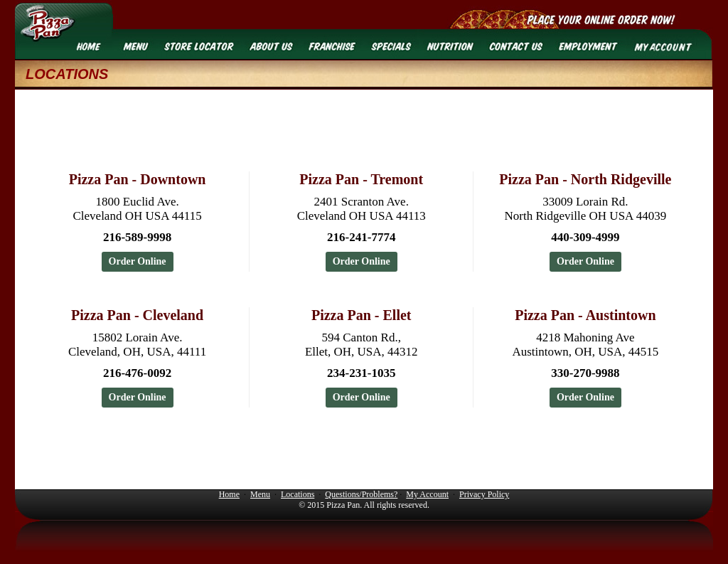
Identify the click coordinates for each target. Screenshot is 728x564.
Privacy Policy (484, 494)
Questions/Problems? (361, 494)
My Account (427, 494)
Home (229, 494)
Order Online (138, 261)
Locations (298, 494)
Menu (260, 494)
